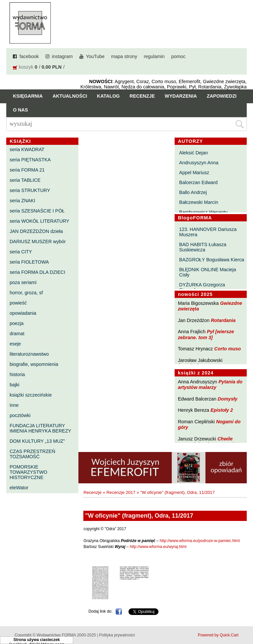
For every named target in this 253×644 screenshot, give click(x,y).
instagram (62, 56)
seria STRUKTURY (30, 190)
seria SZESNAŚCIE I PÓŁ (37, 211)
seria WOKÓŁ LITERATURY (39, 221)
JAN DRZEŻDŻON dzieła (36, 231)
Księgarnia (28, 96)
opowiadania (23, 313)
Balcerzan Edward (198, 182)
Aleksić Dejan (194, 153)
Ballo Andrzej (193, 192)
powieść (18, 303)
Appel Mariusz (194, 173)
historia (17, 374)
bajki (14, 385)
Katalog (108, 96)
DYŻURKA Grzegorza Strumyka (202, 287)
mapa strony (124, 56)
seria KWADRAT (27, 149)
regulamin (154, 56)
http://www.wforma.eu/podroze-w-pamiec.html (200, 541)
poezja (16, 323)
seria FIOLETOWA (29, 262)
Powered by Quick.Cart (218, 635)
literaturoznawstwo (29, 354)
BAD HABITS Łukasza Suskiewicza (203, 247)
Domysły (228, 399)
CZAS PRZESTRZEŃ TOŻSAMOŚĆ (32, 454)
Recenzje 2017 (121, 492)
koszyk (26, 67)
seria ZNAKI (22, 201)
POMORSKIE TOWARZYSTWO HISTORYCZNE (28, 472)
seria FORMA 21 (27, 170)
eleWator (19, 488)
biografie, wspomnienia (34, 364)
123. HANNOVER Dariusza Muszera (208, 232)
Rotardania (223, 320)
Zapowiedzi (222, 96)
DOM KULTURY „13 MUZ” (37, 441)
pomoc (178, 56)
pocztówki (20, 415)
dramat (17, 334)
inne (14, 405)
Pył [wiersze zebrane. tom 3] (206, 334)
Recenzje (142, 96)
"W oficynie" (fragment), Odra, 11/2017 (178, 492)
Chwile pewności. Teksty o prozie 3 (209, 442)
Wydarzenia (181, 96)
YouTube (95, 56)
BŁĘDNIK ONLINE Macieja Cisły (208, 272)
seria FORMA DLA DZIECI (37, 272)
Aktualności (70, 96)
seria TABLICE (25, 180)
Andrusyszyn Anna (199, 163)
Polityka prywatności (117, 635)
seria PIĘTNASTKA (30, 160)
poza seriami (23, 282)
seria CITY (21, 252)
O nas (20, 110)
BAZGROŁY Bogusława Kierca (212, 260)
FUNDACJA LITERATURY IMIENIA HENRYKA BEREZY (40, 428)
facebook (29, 56)
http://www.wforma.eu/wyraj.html (158, 547)
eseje (15, 344)
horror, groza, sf (26, 293)
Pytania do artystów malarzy (210, 385)
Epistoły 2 (222, 410)
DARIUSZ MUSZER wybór (38, 241)
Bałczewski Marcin (199, 202)
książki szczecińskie (31, 395)
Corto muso (227, 349)
